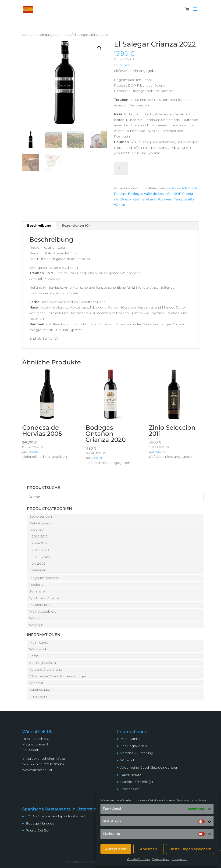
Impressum (180, 859)
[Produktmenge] (121, 168)
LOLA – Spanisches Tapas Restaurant (55, 816)
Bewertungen (41, 516)
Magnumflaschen (44, 578)
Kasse (34, 656)
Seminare (37, 591)
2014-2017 (39, 543)
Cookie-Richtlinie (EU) (138, 782)
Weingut (36, 625)
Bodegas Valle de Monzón (150, 194)
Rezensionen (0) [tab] (76, 225)
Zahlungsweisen (43, 663)
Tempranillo (184, 199)
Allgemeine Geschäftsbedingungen (58, 676)
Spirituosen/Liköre (44, 598)
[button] (100, 48)
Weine (119, 205)
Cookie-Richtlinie (139, 859)
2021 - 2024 (63, 35)
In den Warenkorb (159, 167)
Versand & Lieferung (46, 669)
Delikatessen (40, 523)
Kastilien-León (144, 199)
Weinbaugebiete (43, 611)
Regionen (37, 585)
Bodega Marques (40, 823)
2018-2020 (40, 550)
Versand (125, 65)
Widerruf (36, 683)
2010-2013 (40, 536)
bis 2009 (39, 563)
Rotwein (165, 199)
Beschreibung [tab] (39, 225)
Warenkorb (38, 649)
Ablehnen (148, 849)
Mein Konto (39, 643)
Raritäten (39, 570)
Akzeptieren (116, 849)
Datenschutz (161, 859)
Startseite (29, 35)
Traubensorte (40, 605)
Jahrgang (46, 35)
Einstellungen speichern (190, 849)
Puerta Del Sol (37, 830)
